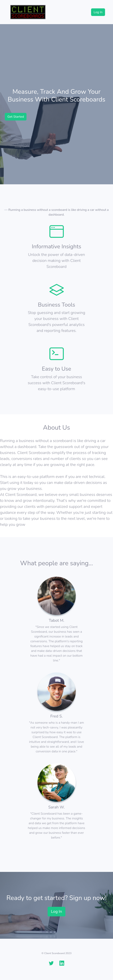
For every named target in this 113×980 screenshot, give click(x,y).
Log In (98, 12)
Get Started (16, 117)
